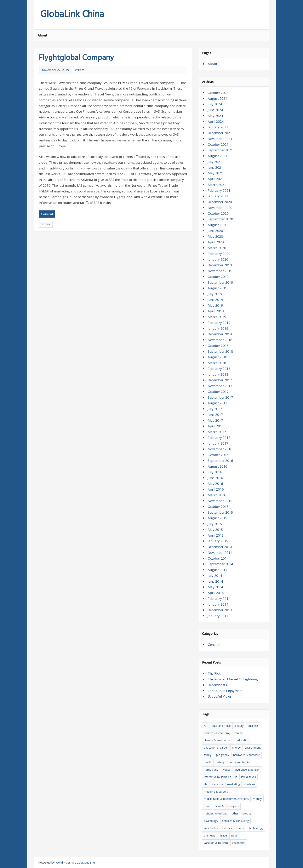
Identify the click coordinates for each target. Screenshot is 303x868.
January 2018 (218, 374)
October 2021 (218, 144)
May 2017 (215, 420)
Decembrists (217, 685)
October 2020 (218, 213)
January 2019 (218, 328)
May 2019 (215, 305)
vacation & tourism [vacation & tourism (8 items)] (216, 843)
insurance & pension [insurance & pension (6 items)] (248, 770)
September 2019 (220, 282)
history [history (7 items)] (220, 762)
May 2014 (215, 587)
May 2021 (215, 173)
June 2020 (215, 231)
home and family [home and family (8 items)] (239, 762)
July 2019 (215, 294)
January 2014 (218, 604)
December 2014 (220, 547)
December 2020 (220, 202)
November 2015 (220, 501)
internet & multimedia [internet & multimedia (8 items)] (217, 777)
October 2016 (218, 455)
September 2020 (220, 219)
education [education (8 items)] (243, 740)
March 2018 (217, 363)
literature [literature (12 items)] (217, 784)
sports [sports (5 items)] (240, 828)
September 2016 (220, 461)
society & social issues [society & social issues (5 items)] (218, 828)
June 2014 (215, 581)
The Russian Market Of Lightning (233, 679)
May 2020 (215, 236)
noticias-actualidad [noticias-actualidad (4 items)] (216, 813)
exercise (46, 224)
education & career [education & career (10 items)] (216, 748)
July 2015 (215, 524)
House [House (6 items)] (226, 770)
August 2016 (217, 466)
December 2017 (220, 380)
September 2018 (220, 351)
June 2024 (215, 110)
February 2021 (219, 190)
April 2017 (216, 426)
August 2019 (217, 288)
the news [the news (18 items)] (210, 835)
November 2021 (220, 139)
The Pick (214, 673)
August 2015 (217, 518)
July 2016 (215, 472)
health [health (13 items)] (208, 762)
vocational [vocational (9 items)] (239, 843)
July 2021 (215, 162)
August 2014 (217, 570)
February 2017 (219, 438)
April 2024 (216, 121)
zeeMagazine (86, 862)
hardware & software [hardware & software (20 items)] (247, 755)
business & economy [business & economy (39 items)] (217, 733)
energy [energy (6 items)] (236, 748)
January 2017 (218, 443)
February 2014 (219, 599)
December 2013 (220, 610)
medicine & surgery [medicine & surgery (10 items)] (216, 792)
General (47, 214)
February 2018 (219, 369)
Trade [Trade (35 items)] (223, 835)
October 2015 (218, 507)
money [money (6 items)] (257, 799)
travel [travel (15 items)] (235, 835)
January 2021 (218, 196)
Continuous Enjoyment (225, 691)
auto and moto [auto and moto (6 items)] (221, 726)
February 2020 (219, 254)
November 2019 (220, 271)
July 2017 (215, 409)
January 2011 (218, 616)
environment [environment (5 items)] (253, 748)
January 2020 (218, 259)
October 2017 (218, 392)
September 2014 (220, 564)
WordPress (63, 862)
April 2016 (216, 489)
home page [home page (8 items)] (211, 770)
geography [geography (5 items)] (222, 755)
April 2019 (216, 311)
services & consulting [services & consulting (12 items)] (235, 821)
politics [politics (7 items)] (247, 813)
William (80, 70)
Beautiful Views (220, 696)
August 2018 (217, 357)
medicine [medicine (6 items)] (250, 784)
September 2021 (220, 150)
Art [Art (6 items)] (206, 726)
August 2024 (217, 98)
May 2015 (215, 530)
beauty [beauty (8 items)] (239, 726)
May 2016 (215, 484)
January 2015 (218, 541)
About (42, 35)
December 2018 (220, 334)
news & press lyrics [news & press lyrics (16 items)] (227, 806)
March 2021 (217, 185)
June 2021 (215, 167)
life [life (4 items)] (206, 784)
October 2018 (218, 346)
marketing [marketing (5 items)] (234, 784)
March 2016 (217, 495)
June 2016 (215, 478)
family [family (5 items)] (208, 755)
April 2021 (216, 179)
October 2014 (218, 558)
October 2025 (218, 93)
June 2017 (215, 415)
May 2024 (215, 116)
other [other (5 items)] (235, 813)
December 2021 (220, 133)
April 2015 (216, 535)
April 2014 (216, 593)
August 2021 (217, 156)
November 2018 (220, 340)
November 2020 (220, 208)
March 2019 (217, 317)
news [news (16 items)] (207, 806)
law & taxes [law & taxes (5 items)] (249, 777)
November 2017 (220, 386)
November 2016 (220, 449)
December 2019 (220, 265)
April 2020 (216, 242)
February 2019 (219, 323)
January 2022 (218, 127)
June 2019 (215, 300)
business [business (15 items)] (253, 726)
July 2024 (215, 104)
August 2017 (217, 403)
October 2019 (218, 277)
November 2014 (220, 553)
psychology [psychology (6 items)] (211, 821)
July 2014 (215, 576)
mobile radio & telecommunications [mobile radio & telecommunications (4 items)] (226, 799)
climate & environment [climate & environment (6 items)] (218, 740)
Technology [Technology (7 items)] (256, 828)
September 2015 (220, 512)
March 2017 (217, 432)
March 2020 (217, 248)
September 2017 (220, 397)
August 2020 (217, 225)
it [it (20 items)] (236, 777)
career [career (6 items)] (238, 733)
